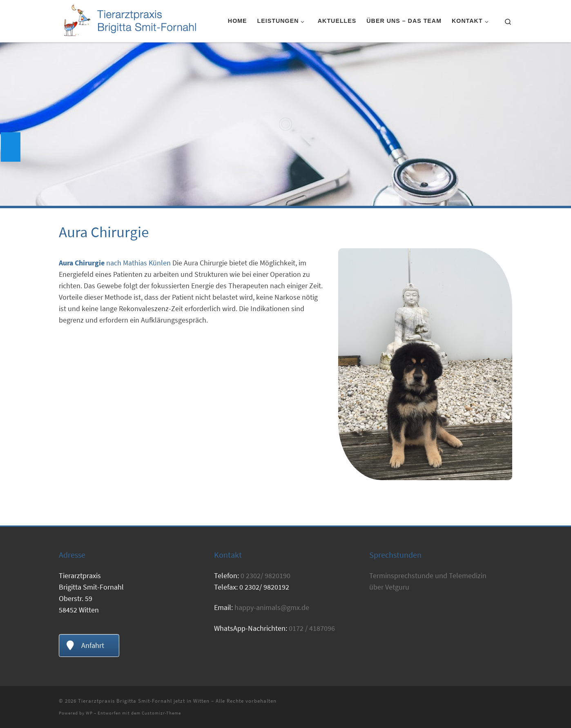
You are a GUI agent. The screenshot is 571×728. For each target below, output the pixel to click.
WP (89, 713)
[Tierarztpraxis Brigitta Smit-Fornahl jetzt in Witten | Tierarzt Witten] (129, 20)
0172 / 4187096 (312, 628)
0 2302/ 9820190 (265, 575)
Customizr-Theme (161, 713)
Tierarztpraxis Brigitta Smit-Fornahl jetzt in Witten (144, 701)
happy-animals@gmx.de (272, 607)
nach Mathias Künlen (115, 263)
